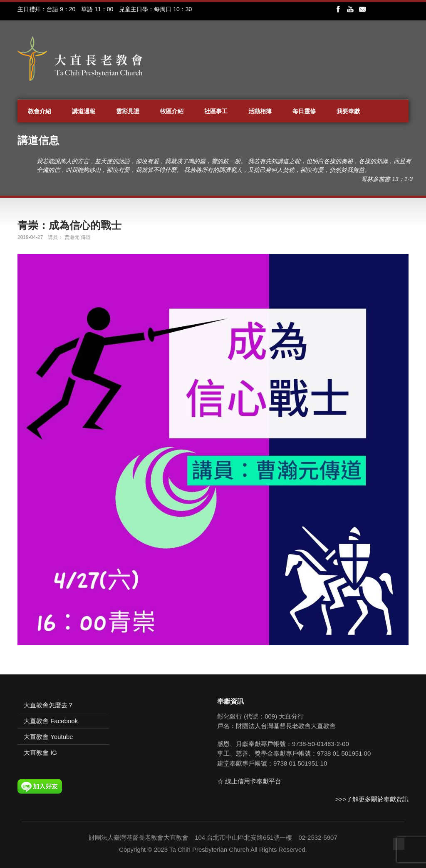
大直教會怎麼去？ (49, 705)
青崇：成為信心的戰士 (69, 225)
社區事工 (216, 111)
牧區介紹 (172, 111)
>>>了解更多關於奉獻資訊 (372, 799)
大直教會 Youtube (48, 737)
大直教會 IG (40, 752)
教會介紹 (40, 111)
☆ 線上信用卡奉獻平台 (249, 781)
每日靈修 (304, 111)
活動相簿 (260, 111)
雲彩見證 (128, 111)
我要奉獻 (348, 111)
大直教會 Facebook (51, 721)
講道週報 (84, 111)
